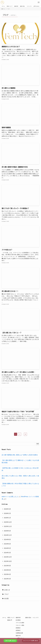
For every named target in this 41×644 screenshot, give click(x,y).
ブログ (6, 594)
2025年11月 (8, 526)
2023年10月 (8, 561)
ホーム (4, 618)
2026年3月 (7, 509)
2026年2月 (7, 513)
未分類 (6, 599)
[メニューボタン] (39, 2)
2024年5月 (7, 548)
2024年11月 (8, 535)
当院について (11, 618)
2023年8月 (7, 570)
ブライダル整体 (20, 623)
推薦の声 (10, 620)
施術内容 (18, 618)
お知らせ (7, 590)
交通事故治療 (19, 633)
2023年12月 (8, 557)
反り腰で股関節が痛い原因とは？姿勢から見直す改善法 (20, 455)
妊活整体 (18, 620)
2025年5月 (7, 531)
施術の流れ (28, 618)
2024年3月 (7, 553)
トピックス (36, 618)
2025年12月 (8, 522)
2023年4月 (7, 574)
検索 (38, 444)
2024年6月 (7, 544)
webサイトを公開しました (10, 497)
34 (25, 434)
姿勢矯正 (18, 630)
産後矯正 (18, 628)
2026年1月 (7, 518)
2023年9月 (7, 566)
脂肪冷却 (18, 636)
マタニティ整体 (20, 625)
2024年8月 (7, 540)
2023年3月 (7, 579)
